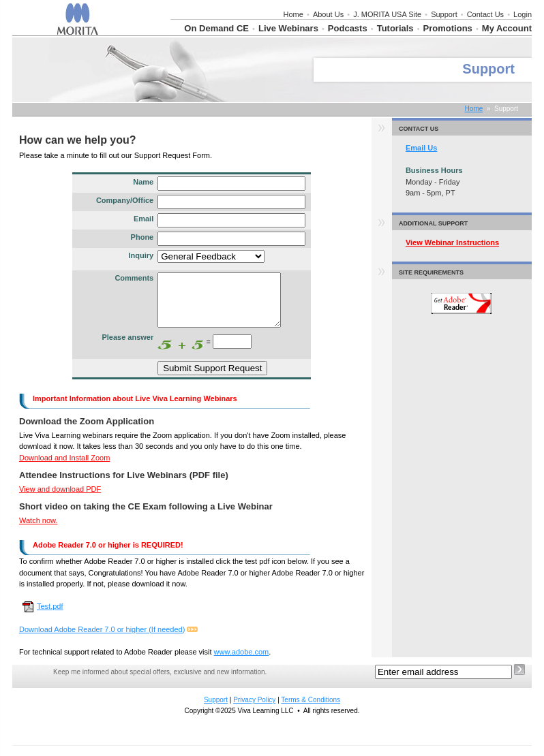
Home (293, 14)
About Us (328, 14)
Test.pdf (43, 616)
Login (523, 14)
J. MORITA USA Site (387, 14)
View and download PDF (60, 499)
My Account (507, 28)
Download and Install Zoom (64, 468)
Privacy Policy (254, 710)
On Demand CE (216, 28)
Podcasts (348, 28)
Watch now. (38, 531)
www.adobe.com (242, 662)
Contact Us (485, 14)
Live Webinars (288, 28)
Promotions (448, 28)
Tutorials (395, 28)
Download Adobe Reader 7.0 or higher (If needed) (102, 640)
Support (444, 14)
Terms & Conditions (311, 710)
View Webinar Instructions (452, 242)
